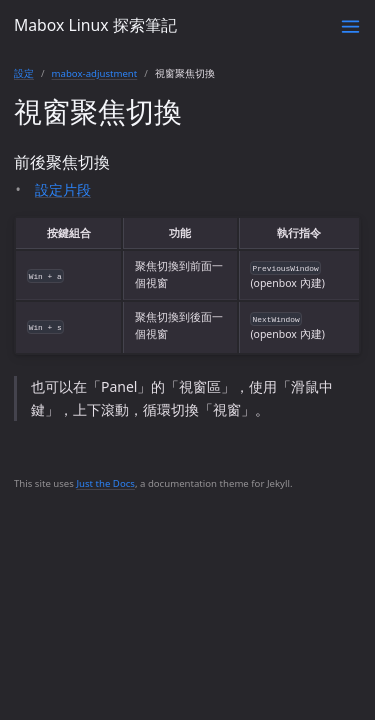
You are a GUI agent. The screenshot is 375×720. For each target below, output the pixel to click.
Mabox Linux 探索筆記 (95, 25)
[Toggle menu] (350, 26)
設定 (24, 73)
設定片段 (63, 189)
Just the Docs (105, 483)
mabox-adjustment (95, 73)
